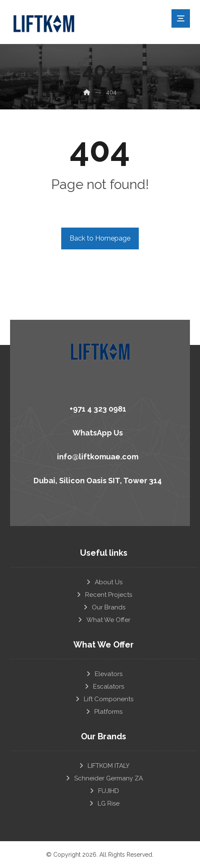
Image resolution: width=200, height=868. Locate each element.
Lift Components (104, 699)
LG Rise (104, 803)
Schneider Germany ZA (104, 778)
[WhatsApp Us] (97, 432)
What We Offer (104, 620)
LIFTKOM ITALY (104, 766)
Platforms (104, 712)
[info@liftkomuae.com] (97, 456)
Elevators (104, 674)
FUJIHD (104, 791)
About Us (104, 582)
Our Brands (104, 607)
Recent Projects (104, 595)
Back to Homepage (100, 238)
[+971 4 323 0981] (97, 408)
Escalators (104, 687)
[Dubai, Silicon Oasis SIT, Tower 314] (97, 479)
